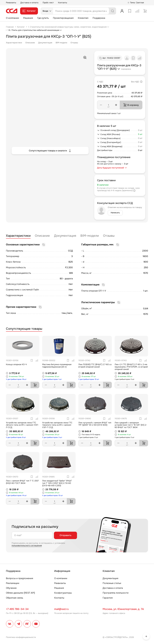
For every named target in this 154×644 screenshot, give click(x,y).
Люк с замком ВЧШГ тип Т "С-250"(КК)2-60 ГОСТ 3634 (22, 482)
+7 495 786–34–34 (17, 609)
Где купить (43, 18)
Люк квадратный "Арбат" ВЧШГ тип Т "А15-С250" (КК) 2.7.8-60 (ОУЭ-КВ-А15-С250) (57, 483)
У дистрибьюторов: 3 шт (52, 437)
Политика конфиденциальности (21, 637)
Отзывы (74, 43)
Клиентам (83, 18)
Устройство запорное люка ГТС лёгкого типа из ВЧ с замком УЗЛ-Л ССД (22, 425)
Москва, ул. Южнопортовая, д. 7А (123, 609)
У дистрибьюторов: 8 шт (16, 437)
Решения (28, 18)
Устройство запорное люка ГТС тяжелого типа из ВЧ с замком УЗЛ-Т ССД (57, 425)
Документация (45, 43)
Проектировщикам (63, 18)
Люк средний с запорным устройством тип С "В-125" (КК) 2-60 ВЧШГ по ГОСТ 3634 (131, 425)
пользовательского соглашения (27, 545)
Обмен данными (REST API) (20, 593)
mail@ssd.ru (61, 609)
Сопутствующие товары (24, 329)
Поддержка (99, 18)
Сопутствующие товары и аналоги (50, 151)
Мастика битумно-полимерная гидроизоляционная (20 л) (57, 366)
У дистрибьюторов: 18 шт (16, 379)
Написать (115, 213)
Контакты (63, 3)
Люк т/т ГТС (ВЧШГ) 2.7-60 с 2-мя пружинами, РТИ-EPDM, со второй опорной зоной (131, 367)
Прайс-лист (48, 3)
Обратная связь (15, 598)
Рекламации (13, 583)
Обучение (11, 588)
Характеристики (14, 43)
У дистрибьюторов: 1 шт (52, 379)
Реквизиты (11, 3)
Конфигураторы (63, 593)
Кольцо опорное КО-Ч (16, 364)
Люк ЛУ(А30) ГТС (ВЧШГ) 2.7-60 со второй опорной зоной (95, 366)
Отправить (65, 535)
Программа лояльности (116, 593)
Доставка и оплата (29, 3)
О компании (12, 18)
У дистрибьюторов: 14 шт (16, 495)
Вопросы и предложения (20, 578)
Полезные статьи (112, 583)
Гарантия (108, 598)
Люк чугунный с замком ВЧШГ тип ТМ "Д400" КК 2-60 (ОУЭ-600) (95, 424)
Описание (30, 43)
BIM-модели (61, 43)
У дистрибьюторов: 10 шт (89, 379)
